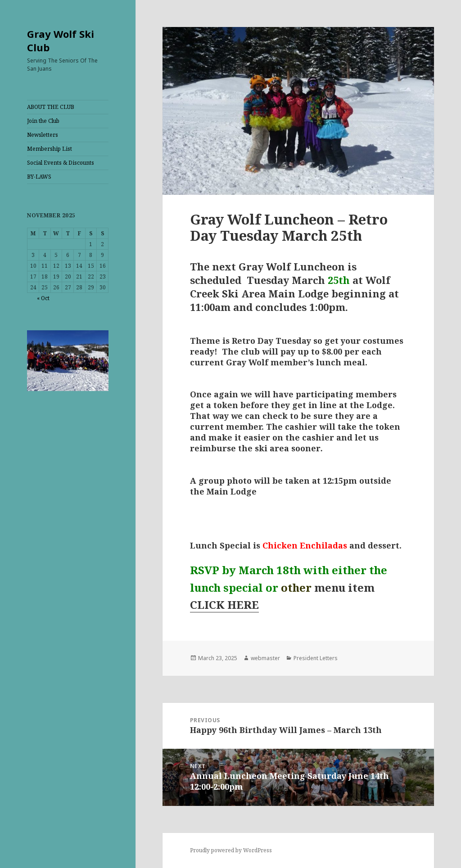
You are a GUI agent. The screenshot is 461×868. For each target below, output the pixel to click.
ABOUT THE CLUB (51, 107)
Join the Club (43, 121)
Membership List (50, 149)
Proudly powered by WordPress (231, 850)
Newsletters (43, 135)
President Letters (316, 658)
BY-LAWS (39, 177)
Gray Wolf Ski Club (61, 40)
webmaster (265, 658)
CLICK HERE (224, 605)
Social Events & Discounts (61, 163)
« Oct (43, 298)
